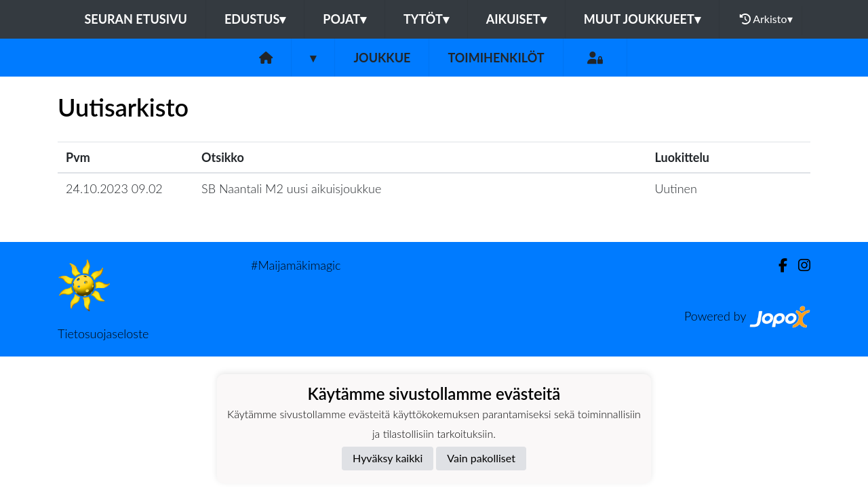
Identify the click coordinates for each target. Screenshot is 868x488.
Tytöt (426, 19)
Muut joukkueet (642, 19)
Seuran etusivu (136, 19)
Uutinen (676, 188)
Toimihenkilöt (496, 58)
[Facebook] (777, 265)
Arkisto (766, 19)
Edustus (255, 19)
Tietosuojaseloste (103, 333)
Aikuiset (516, 19)
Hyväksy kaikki (388, 458)
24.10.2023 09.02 (114, 188)
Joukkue (382, 58)
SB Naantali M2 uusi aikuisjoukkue (291, 188)
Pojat (344, 19)
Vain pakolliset (481, 458)
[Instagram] (799, 265)
